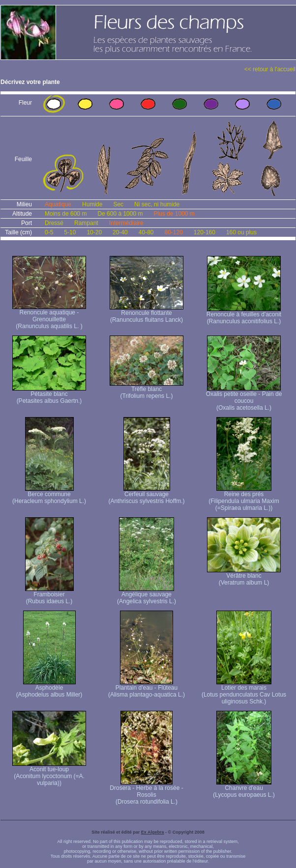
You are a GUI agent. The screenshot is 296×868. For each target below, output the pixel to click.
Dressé (54, 223)
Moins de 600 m (66, 214)
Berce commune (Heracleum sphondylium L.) (49, 495)
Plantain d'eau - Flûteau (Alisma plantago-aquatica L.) (147, 688)
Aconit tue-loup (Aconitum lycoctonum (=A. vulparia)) (49, 773)
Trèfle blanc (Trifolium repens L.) (147, 390)
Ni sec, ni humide (157, 204)
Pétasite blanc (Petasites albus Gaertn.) (49, 395)
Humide (92, 204)
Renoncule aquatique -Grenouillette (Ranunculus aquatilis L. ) (49, 317)
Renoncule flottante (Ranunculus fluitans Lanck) (147, 314)
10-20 (94, 232)
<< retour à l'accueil (270, 69)
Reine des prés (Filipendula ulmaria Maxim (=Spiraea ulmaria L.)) (244, 498)
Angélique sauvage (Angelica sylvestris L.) (147, 595)
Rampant (86, 223)
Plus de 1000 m (174, 214)
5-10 (70, 232)
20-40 (120, 232)
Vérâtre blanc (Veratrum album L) (244, 576)
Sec (118, 204)
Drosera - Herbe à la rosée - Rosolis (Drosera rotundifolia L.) (146, 792)
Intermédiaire (126, 223)
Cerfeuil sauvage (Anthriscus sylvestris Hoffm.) (146, 495)
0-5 (49, 232)
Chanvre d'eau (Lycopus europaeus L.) (244, 789)
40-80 (146, 232)
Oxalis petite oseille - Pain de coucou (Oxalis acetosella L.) (244, 398)
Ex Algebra (153, 832)
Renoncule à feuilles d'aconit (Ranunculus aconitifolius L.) (244, 315)
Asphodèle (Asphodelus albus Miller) (49, 688)
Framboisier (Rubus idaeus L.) (49, 595)
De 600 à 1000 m (120, 214)
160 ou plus (241, 232)
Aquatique (58, 204)
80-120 (173, 232)
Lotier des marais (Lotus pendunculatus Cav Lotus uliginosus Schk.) (244, 692)
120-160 (205, 232)
